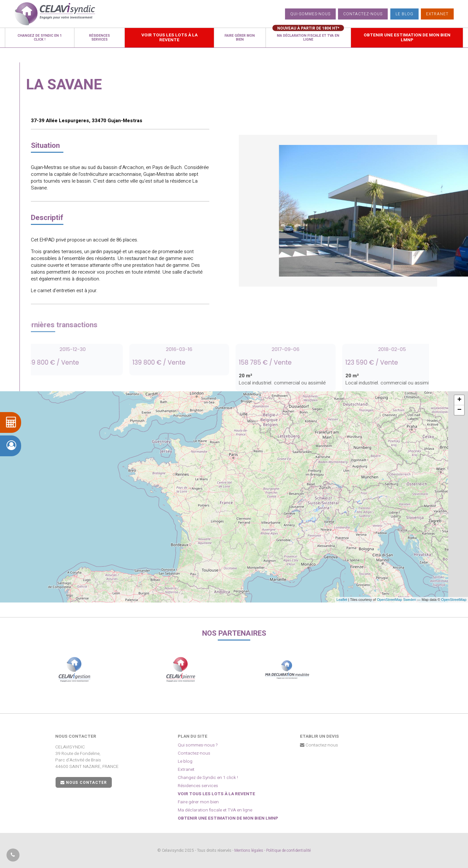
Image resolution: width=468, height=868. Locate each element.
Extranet (437, 14)
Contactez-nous (363, 14)
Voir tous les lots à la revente (216, 794)
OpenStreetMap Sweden (396, 600)
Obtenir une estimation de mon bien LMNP (228, 818)
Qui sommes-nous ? (198, 745)
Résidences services (198, 786)
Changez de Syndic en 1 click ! (208, 778)
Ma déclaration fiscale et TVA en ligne (215, 810)
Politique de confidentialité (288, 850)
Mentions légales (249, 850)
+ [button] (459, 400)
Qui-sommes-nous (310, 14)
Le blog (404, 14)
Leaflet (342, 600)
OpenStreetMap (454, 600)
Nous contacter (84, 783)
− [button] (459, 410)
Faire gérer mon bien (198, 802)
